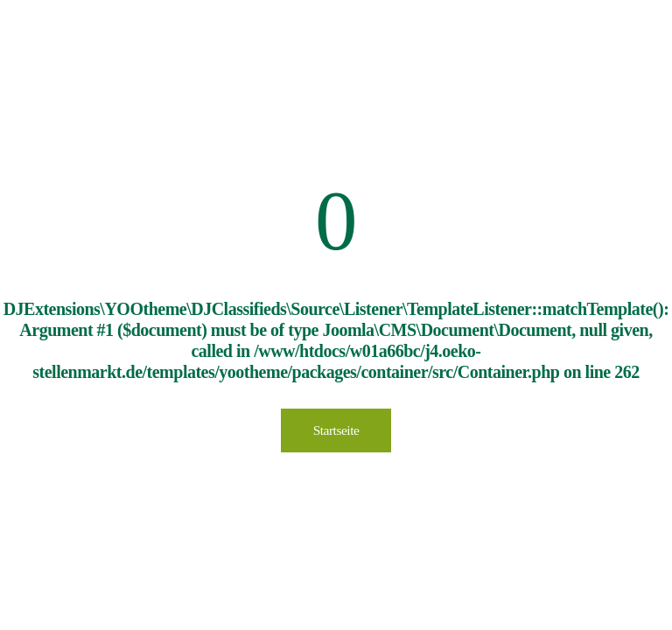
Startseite (336, 430)
